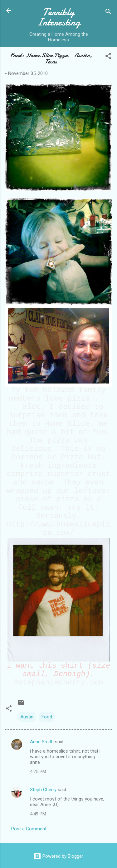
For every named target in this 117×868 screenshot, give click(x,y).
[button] (108, 57)
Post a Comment (29, 829)
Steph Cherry (43, 790)
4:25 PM (38, 772)
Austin (27, 717)
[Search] (108, 13)
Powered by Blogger (58, 856)
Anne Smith (42, 742)
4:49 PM (38, 814)
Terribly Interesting (59, 17)
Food (47, 717)
